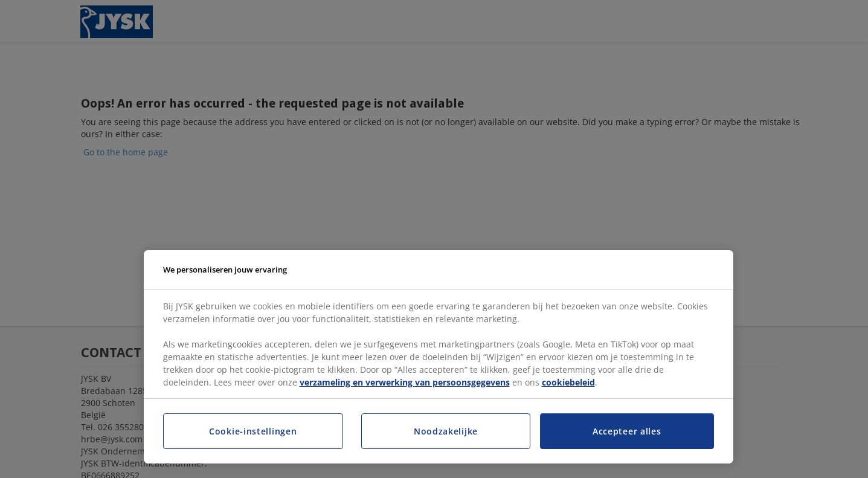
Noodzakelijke (446, 431)
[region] (439, 357)
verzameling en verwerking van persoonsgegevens (405, 382)
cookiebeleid (568, 382)
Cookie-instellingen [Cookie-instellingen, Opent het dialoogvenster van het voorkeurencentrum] (253, 431)
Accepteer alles (627, 431)
